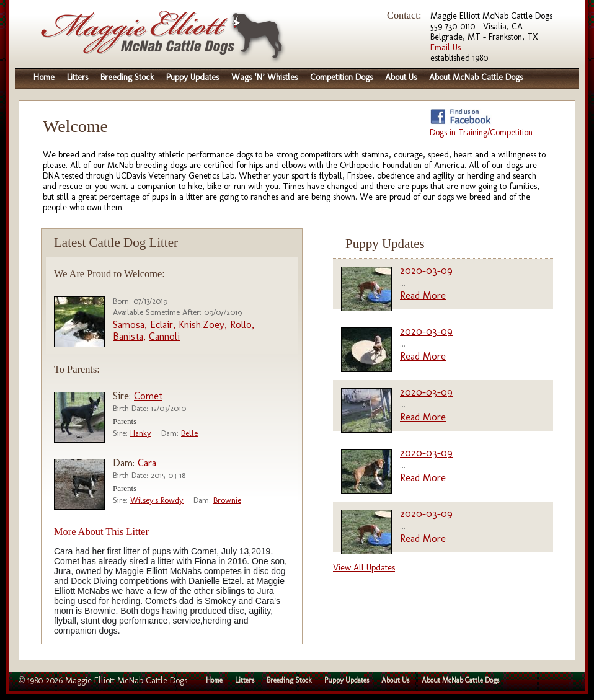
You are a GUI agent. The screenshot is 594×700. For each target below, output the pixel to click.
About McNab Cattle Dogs (476, 77)
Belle (189, 433)
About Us (401, 77)
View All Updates (364, 568)
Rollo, (242, 325)
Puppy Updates (193, 77)
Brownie (227, 500)
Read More (423, 295)
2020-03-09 (426, 271)
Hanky (141, 433)
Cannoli (164, 336)
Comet (148, 396)
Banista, (129, 336)
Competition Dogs (341, 77)
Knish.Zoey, (203, 325)
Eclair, (163, 325)
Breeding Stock (127, 77)
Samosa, (130, 325)
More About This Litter (101, 532)
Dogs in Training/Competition (481, 132)
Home (44, 77)
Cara (147, 463)
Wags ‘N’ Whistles (264, 77)
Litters (78, 77)
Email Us (446, 47)
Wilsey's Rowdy (157, 500)
